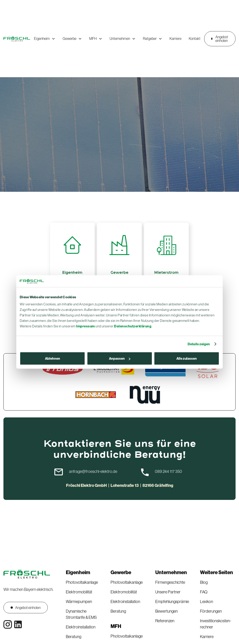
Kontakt (195, 38)
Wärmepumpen (79, 602)
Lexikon (207, 602)
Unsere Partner (168, 592)
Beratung (74, 637)
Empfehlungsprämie (172, 602)
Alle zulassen (187, 358)
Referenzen (165, 621)
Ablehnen (53, 358)
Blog (204, 582)
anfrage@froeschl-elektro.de (93, 471)
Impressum (86, 326)
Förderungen (211, 611)
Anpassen (120, 358)
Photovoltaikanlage (82, 582)
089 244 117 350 (168, 471)
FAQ (204, 592)
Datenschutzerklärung (133, 326)
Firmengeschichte (170, 582)
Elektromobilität (79, 592)
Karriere (175, 38)
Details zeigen (199, 344)
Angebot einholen (220, 39)
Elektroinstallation (81, 627)
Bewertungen (167, 611)
